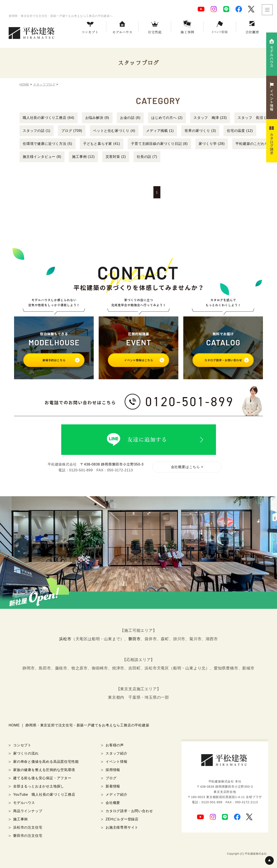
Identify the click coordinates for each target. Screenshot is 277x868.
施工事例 (20, 819)
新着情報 (113, 786)
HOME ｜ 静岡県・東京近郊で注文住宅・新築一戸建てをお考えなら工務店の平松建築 (79, 725)
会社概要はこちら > (187, 467)
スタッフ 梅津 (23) (210, 118)
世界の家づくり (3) (200, 131)
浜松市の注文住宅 (28, 827)
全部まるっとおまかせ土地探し (39, 786)
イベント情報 (117, 762)
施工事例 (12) (83, 157)
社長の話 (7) (147, 157)
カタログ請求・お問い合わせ (129, 811)
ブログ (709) (72, 131)
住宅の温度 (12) (240, 131)
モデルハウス (24, 803)
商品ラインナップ (28, 811)
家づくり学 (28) (212, 144)
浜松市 (65, 639)
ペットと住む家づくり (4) (114, 131)
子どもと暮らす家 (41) (102, 144)
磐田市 (134, 639)
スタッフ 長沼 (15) (254, 118)
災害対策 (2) (116, 157)
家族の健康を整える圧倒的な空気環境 (44, 770)
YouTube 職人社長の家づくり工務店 (44, 794)
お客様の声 (115, 745)
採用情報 (113, 770)
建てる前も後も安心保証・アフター (42, 778)
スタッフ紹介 (117, 753)
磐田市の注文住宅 (28, 836)
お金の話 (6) (130, 118)
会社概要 (113, 803)
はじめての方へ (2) (167, 118)
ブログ (111, 778)
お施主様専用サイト (122, 827)
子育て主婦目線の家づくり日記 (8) (159, 144)
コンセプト (22, 745)
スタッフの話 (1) (37, 131)
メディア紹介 (117, 794)
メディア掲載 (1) (160, 131)
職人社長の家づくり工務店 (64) (49, 118)
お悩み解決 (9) (97, 118)
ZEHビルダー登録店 (122, 819)
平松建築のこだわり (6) (255, 144)
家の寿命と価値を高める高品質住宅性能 (46, 762)
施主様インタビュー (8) (42, 157)
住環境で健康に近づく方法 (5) (48, 144)
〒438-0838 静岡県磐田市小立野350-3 (112, 464)
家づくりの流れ (26, 753)
